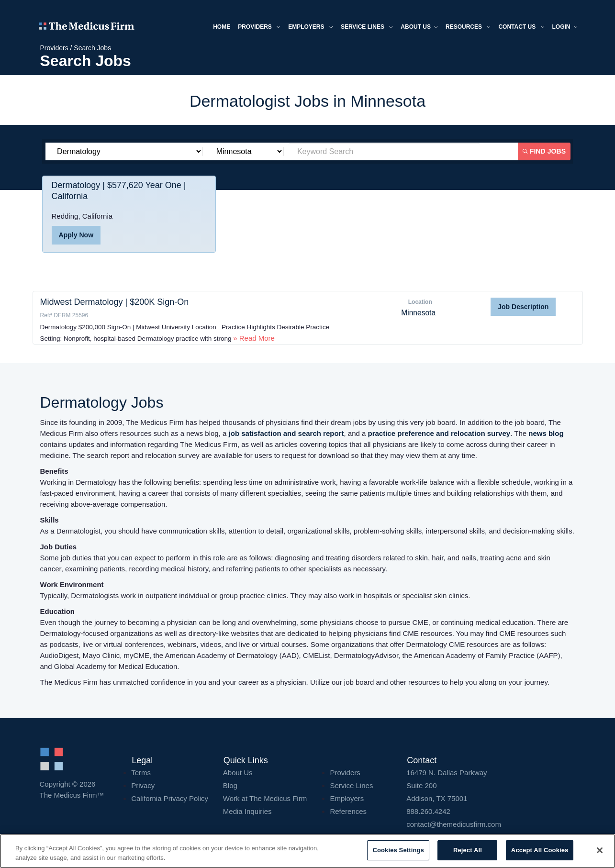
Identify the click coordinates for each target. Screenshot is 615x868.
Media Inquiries (247, 811)
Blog (230, 785)
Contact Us (520, 28)
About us (418, 28)
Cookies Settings (398, 850)
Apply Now (76, 235)
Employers (310, 28)
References (348, 811)
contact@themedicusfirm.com (454, 824)
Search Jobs (92, 48)
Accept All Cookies (540, 850)
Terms (141, 773)
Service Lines (366, 28)
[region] (307, 851)
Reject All (468, 850)
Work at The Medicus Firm (265, 798)
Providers (258, 28)
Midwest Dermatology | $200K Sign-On (115, 302)
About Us (238, 773)
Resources (467, 28)
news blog (546, 433)
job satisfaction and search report (286, 433)
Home (221, 27)
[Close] (600, 850)
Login (564, 28)
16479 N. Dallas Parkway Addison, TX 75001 (491, 785)
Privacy (143, 785)
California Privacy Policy (170, 798)
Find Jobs (545, 151)
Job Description (523, 307)
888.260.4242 (428, 811)
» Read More (254, 338)
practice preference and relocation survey (439, 433)
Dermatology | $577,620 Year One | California (119, 191)
